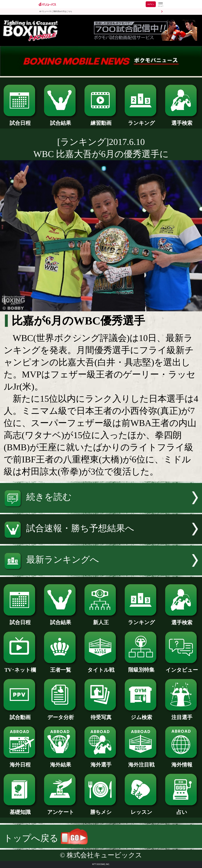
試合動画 (20, 715)
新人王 (101, 620)
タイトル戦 (101, 667)
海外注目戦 (141, 762)
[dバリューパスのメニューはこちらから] (160, 5)
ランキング (141, 120)
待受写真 (101, 715)
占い (182, 809)
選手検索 (182, 120)
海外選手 (101, 762)
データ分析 (61, 715)
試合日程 (20, 120)
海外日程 (20, 762)
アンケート (61, 809)
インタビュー (182, 667)
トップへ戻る (46, 838)
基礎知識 (20, 809)
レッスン (141, 809)
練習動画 (101, 120)
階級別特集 (141, 667)
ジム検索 (141, 715)
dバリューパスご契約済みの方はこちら (56, 11)
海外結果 (61, 762)
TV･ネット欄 (20, 667)
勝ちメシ (101, 809)
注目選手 (182, 715)
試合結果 (61, 120)
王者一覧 (61, 667)
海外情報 (182, 762)
